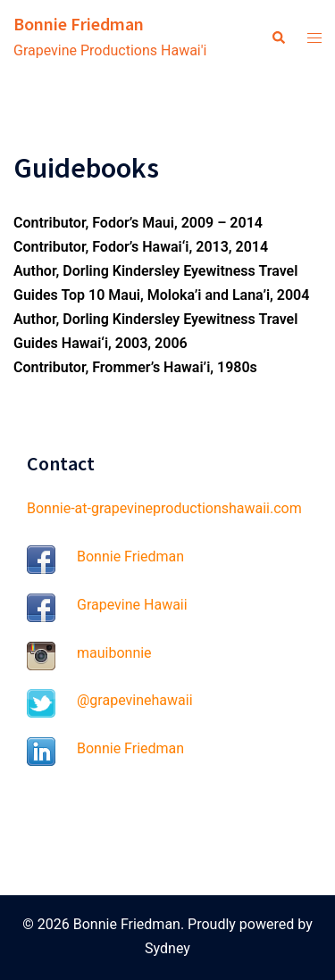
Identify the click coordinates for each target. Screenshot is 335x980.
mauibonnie (114, 653)
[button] (278, 38)
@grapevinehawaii (135, 700)
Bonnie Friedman (79, 24)
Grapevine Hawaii (132, 605)
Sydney (167, 948)
